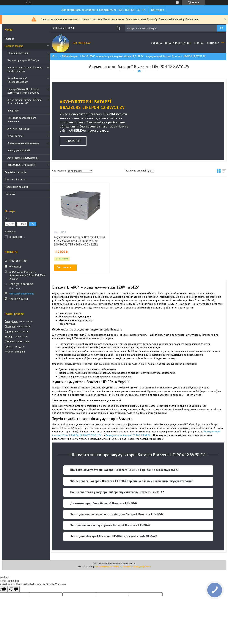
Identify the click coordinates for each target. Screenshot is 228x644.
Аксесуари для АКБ (19, 151)
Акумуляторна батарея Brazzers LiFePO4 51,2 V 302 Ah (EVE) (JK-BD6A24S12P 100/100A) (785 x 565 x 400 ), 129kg (80, 241)
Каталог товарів (14, 46)
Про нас (199, 43)
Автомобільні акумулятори (23, 158)
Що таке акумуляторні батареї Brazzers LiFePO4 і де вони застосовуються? (124, 470)
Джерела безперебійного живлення (22, 120)
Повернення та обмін (17, 187)
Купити (67, 268)
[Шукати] (221, 28)
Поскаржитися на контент (108, 567)
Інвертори (13, 111)
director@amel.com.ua (22, 294)
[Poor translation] (14, 589)
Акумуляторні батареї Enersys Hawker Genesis (25, 69)
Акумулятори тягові (19, 129)
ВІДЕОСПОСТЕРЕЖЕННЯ (21, 165)
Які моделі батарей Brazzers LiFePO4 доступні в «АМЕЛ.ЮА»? (114, 536)
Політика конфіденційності (137, 567)
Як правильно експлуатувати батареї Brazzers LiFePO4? (110, 525)
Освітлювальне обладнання (23, 143)
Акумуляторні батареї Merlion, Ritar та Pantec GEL (25, 102)
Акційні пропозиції (15, 172)
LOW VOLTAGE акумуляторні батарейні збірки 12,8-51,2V (112, 56)
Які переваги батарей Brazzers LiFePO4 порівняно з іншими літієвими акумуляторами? (132, 481)
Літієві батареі (15, 136)
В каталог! (73, 141)
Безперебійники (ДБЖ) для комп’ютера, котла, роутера (23, 91)
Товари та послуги (177, 43)
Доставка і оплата (15, 180)
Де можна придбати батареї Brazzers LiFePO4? (104, 503)
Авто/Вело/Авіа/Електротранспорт (18, 80)
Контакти (158, 10)
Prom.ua (131, 563)
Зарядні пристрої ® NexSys (23, 60)
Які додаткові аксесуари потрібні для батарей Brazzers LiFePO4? (117, 514)
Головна (9, 39)
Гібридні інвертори (18, 53)
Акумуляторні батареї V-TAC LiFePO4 (128, 435)
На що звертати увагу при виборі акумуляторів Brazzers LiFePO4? (117, 492)
